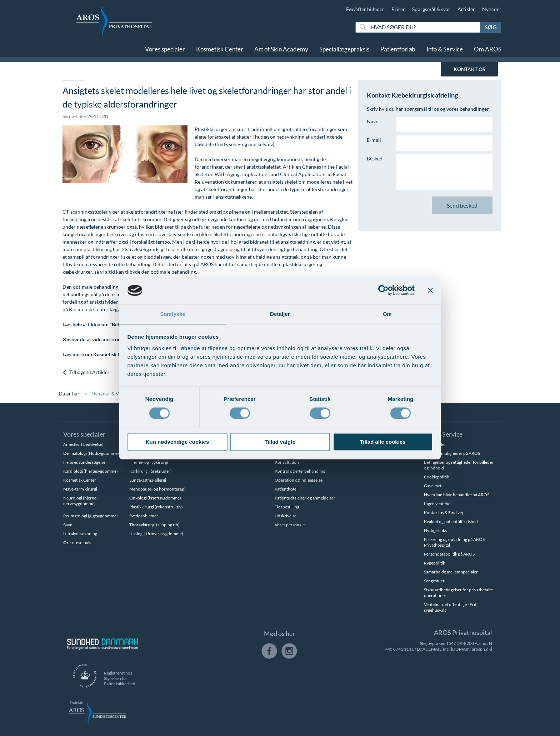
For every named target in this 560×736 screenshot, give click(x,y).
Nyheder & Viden (110, 394)
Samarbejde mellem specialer (451, 572)
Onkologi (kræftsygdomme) (155, 498)
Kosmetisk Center (220, 49)
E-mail (374, 140)
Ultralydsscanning (80, 534)
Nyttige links (435, 530)
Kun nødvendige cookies (177, 442)
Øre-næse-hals (77, 543)
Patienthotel (286, 489)
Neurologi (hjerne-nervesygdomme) (81, 501)
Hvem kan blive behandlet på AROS (457, 495)
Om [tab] (387, 314)
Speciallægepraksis (344, 49)
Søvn (68, 525)
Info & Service (445, 49)
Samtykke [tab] (173, 314)
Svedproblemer (144, 516)
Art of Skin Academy (281, 49)
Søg (491, 27)
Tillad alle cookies (382, 442)
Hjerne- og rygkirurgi (149, 462)
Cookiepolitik (436, 477)
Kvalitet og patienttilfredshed (451, 521)
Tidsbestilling (287, 507)
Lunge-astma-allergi (148, 480)
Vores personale (290, 525)
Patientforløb (398, 49)
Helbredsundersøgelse (84, 462)
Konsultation (287, 462)
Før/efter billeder (365, 9)
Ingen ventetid (437, 504)
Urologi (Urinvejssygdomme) (156, 534)
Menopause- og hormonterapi (157, 489)
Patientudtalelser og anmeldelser (305, 498)
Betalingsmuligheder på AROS (452, 453)
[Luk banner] (430, 290)
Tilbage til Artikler (86, 372)
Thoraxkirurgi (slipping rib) (154, 525)
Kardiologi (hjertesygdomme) (91, 471)
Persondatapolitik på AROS (449, 554)
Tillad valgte (280, 442)
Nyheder (492, 9)
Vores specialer (165, 49)
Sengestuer (434, 581)
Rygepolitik (434, 563)
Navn (373, 121)
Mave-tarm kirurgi (80, 489)
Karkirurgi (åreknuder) (151, 471)
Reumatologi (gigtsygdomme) (91, 516)
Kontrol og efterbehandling (300, 471)
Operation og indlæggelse (299, 480)
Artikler (466, 9)
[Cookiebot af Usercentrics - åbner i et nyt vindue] (383, 290)
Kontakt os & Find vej (443, 513)
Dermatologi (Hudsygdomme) (91, 453)
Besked (375, 158)
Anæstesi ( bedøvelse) (83, 444)
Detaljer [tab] (280, 314)
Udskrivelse (286, 516)
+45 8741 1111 (399, 649)
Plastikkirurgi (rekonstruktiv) (156, 507)
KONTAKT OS (469, 69)
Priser (398, 9)
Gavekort (433, 486)
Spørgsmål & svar (431, 9)
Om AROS (488, 49)
